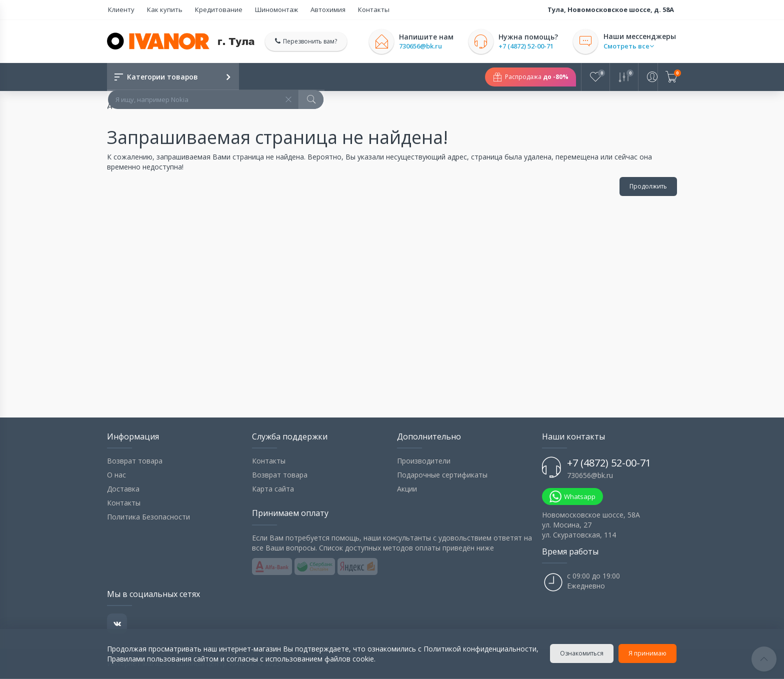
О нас (116, 475)
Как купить (161, 9)
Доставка (123, 489)
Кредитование (213, 9)
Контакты (360, 9)
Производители (424, 461)
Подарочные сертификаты (442, 475)
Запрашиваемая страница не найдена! (211, 105)
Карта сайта (273, 489)
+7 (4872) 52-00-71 (527, 46)
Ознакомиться (582, 653)
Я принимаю (648, 653)
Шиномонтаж (268, 9)
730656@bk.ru (422, 46)
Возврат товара (135, 461)
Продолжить (648, 187)
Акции (407, 489)
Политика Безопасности (148, 517)
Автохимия (317, 9)
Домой (118, 105)
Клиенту (120, 9)
